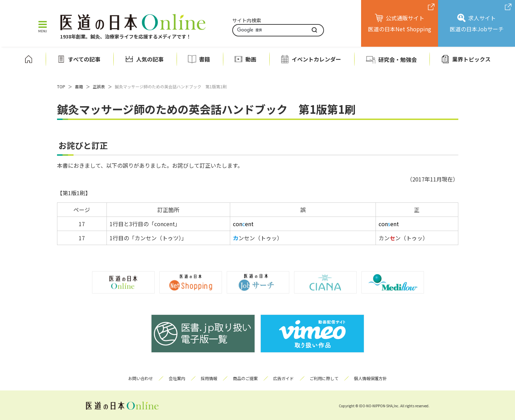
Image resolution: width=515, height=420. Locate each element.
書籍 (204, 59)
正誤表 (99, 86)
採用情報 (208, 378)
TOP (61, 86)
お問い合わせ (137, 378)
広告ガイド (285, 378)
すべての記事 (84, 59)
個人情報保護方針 (374, 378)
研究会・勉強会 (398, 59)
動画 (251, 59)
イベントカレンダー (316, 59)
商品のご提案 (245, 378)
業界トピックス (471, 59)
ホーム (29, 59)
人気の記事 (150, 59)
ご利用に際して (326, 378)
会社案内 (175, 378)
